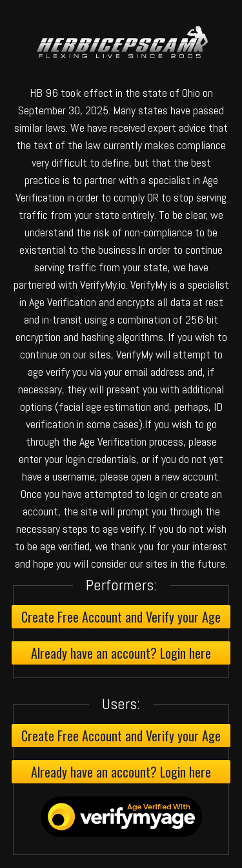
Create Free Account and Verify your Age (121, 617)
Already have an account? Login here (121, 653)
